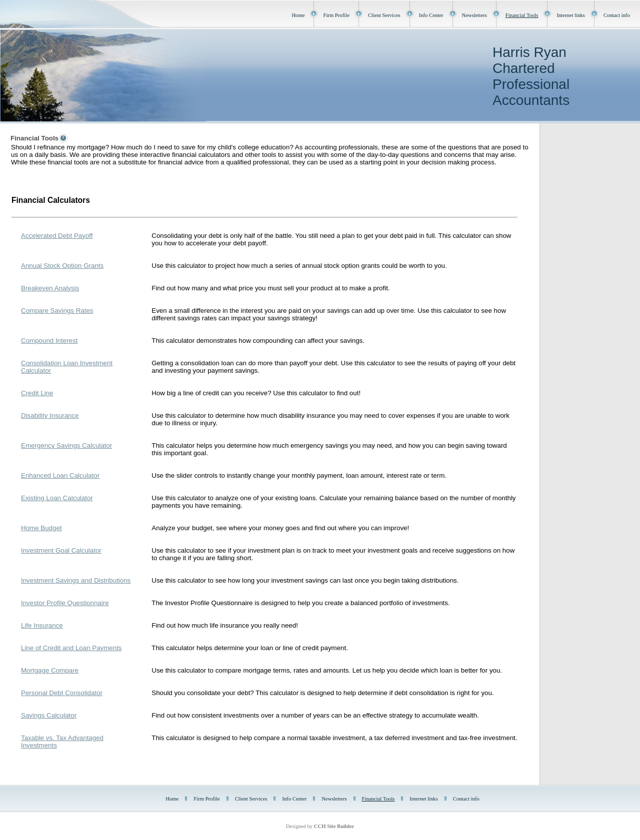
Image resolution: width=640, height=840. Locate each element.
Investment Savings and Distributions (76, 580)
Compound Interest (49, 341)
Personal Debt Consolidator (62, 693)
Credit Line (37, 393)
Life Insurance (42, 625)
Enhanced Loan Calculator (60, 475)
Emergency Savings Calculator (66, 445)
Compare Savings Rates (57, 311)
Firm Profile (336, 15)
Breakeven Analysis (50, 288)
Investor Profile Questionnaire (65, 603)
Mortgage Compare (50, 670)
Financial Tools (522, 15)
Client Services (384, 15)
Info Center (431, 15)
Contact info (617, 15)
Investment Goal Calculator (61, 550)
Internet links (571, 15)
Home (298, 15)
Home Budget (41, 528)
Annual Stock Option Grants (62, 266)
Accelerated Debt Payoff (57, 236)
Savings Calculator (49, 715)
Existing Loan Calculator (57, 498)
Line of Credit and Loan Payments (71, 648)
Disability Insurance (50, 416)
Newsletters (474, 15)
